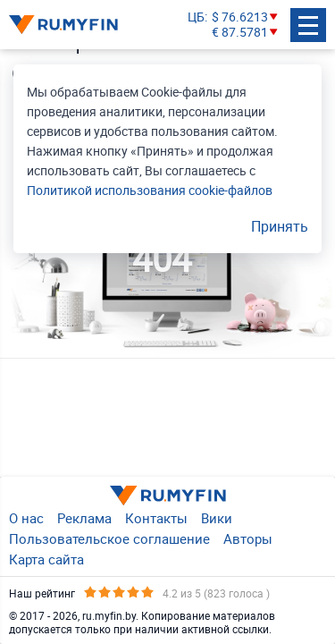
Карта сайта (46, 559)
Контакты (156, 518)
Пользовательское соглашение (109, 538)
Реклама (84, 518)
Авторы (248, 538)
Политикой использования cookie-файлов (150, 190)
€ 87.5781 (240, 33)
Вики (217, 518)
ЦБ (196, 17)
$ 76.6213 (240, 17)
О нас (26, 518)
